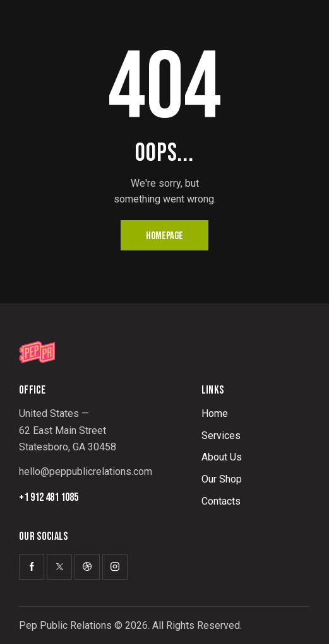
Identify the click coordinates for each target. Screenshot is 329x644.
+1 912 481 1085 (49, 498)
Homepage (164, 236)
